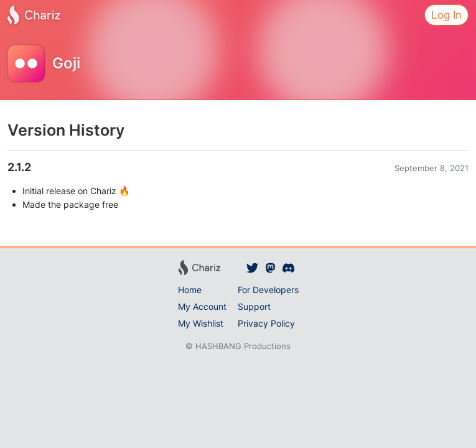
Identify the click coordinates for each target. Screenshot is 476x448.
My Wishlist (201, 323)
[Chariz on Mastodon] (270, 268)
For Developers (268, 290)
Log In (446, 15)
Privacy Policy (266, 323)
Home (190, 290)
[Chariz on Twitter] (253, 268)
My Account (202, 306)
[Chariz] (34, 15)
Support (254, 306)
